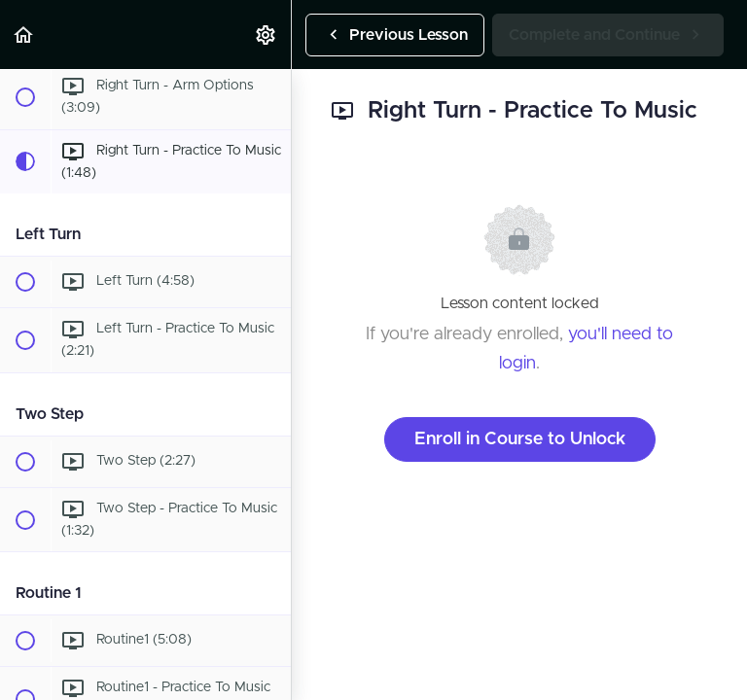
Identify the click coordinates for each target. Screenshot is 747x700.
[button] (24, 35)
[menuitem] (267, 35)
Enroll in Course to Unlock (520, 439)
